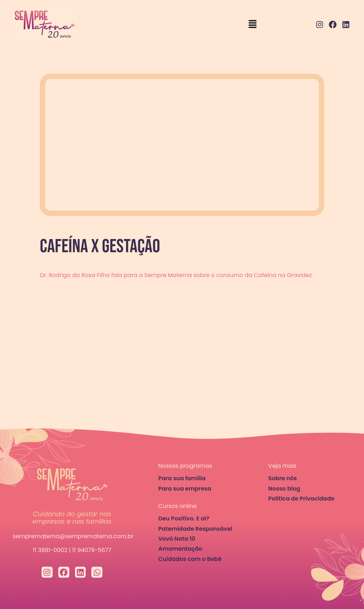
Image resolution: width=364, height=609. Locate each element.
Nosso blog (284, 489)
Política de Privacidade (301, 499)
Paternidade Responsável (195, 529)
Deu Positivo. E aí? (184, 518)
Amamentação (180, 549)
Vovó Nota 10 (177, 539)
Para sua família (182, 478)
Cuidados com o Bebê (190, 559)
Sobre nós (283, 478)
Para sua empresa (185, 489)
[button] (252, 25)
